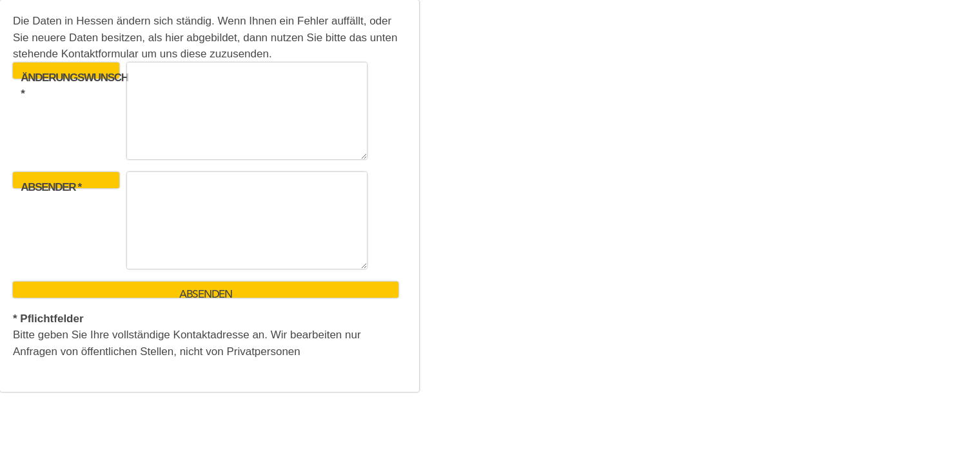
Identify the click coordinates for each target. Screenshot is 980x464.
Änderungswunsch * (70, 75)
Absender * (51, 185)
